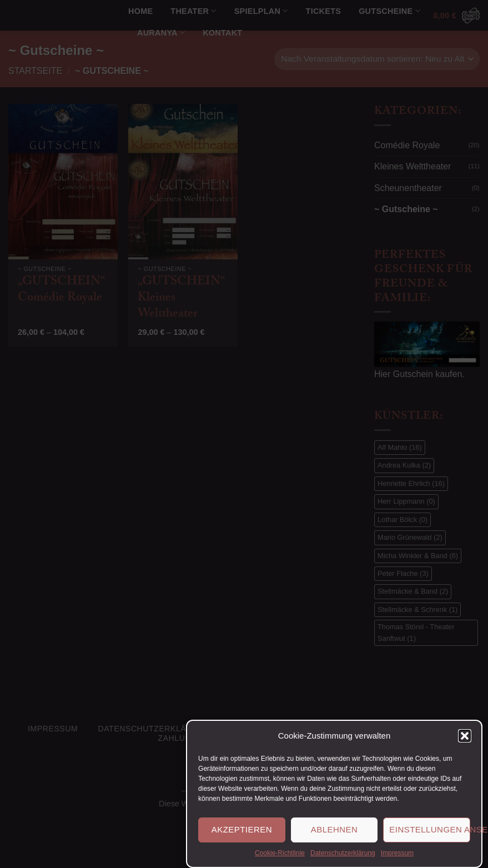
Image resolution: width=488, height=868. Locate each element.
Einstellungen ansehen (430, 840)
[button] (465, 746)
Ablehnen (334, 840)
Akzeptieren (242, 840)
